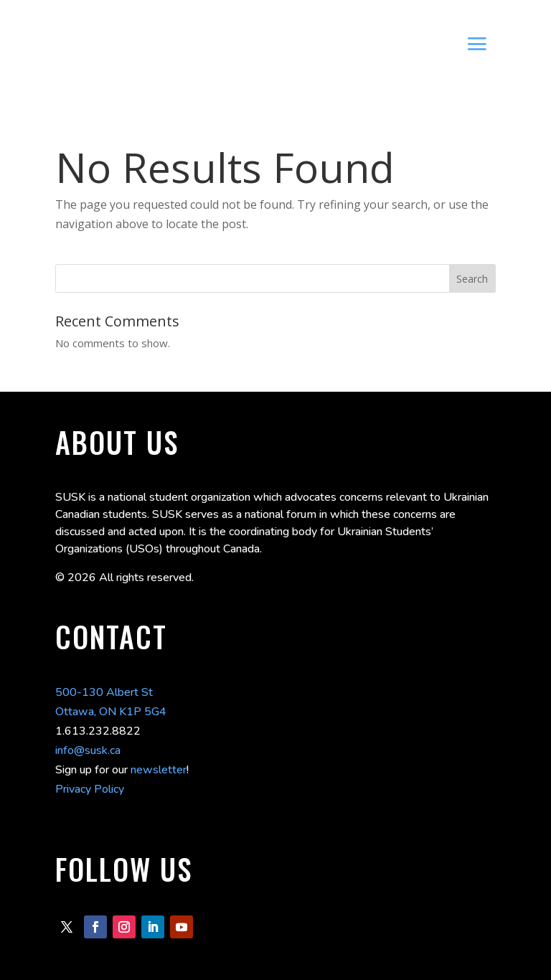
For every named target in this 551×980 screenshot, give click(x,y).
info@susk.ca (88, 750)
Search (472, 279)
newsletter (159, 770)
